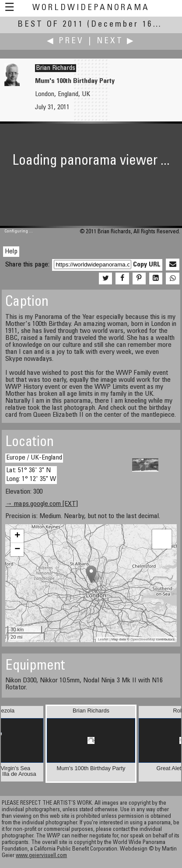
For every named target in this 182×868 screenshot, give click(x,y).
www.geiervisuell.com (41, 856)
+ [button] (17, 536)
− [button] (17, 550)
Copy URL (147, 265)
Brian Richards (56, 68)
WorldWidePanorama (91, 8)
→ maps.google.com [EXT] (42, 504)
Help (11, 252)
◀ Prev (65, 41)
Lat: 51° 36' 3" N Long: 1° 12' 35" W (31, 475)
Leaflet (103, 639)
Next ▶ (116, 41)
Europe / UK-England (34, 458)
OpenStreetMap (143, 639)
